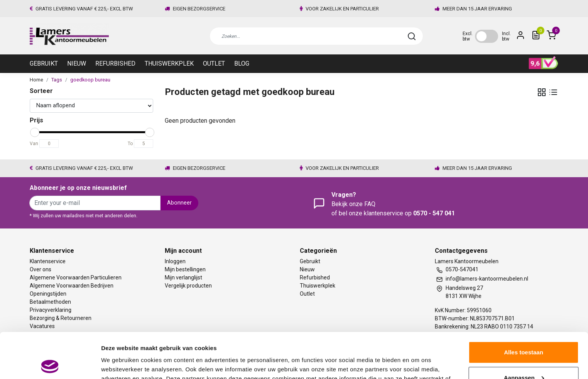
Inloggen (175, 261)
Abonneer (179, 203)
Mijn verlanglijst (183, 277)
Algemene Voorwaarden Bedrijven (72, 286)
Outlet (214, 63)
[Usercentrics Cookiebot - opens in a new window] (50, 364)
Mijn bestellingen (185, 269)
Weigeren (523, 358)
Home (36, 80)
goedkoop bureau (90, 80)
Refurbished (115, 63)
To (130, 144)
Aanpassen (524, 332)
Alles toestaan (524, 307)
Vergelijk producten (188, 286)
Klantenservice (48, 261)
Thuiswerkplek (169, 63)
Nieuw (77, 63)
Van (34, 144)
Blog (242, 63)
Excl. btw (468, 36)
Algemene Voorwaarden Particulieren (76, 277)
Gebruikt (44, 63)
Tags (57, 80)
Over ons (41, 269)
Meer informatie (123, 364)
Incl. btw (506, 36)
